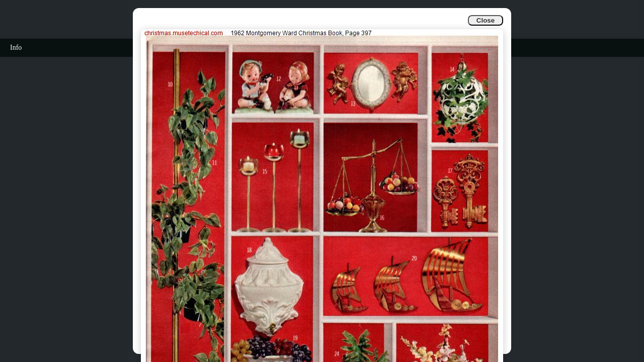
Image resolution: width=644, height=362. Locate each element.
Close (486, 20)
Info (16, 48)
